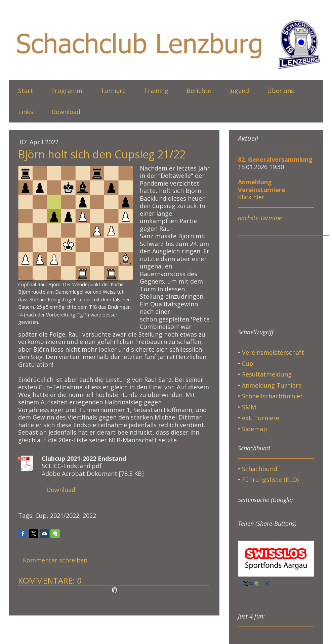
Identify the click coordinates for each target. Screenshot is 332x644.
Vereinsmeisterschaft (273, 352)
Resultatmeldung (267, 374)
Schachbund (260, 469)
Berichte (199, 91)
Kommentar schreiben (55, 560)
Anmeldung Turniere (272, 385)
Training (156, 91)
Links (26, 112)
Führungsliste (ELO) (270, 480)
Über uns (281, 91)
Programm (67, 91)
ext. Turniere (261, 418)
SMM (250, 407)
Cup (248, 363)
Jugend (239, 91)
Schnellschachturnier (272, 396)
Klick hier (251, 197)
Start (26, 91)
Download (66, 112)
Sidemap (255, 429)
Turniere (113, 91)
